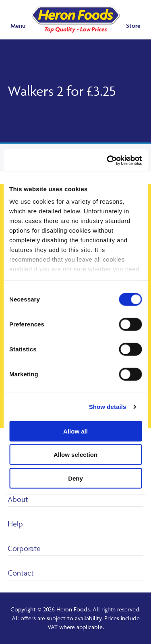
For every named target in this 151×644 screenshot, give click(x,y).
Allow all (75, 431)
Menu (18, 26)
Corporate (24, 548)
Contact (21, 573)
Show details (108, 407)
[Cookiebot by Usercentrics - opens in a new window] (108, 161)
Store (133, 26)
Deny (75, 478)
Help (15, 524)
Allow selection (75, 455)
